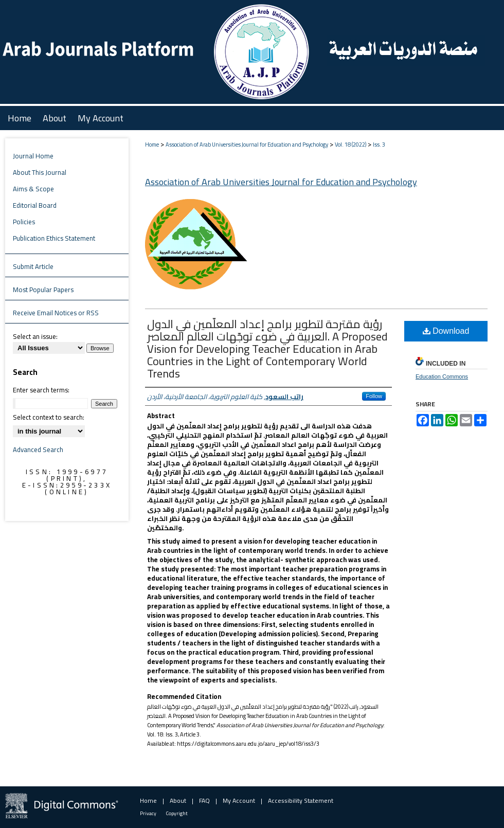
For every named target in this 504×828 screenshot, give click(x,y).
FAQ (204, 800)
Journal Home (33, 156)
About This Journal (40, 172)
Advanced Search (38, 449)
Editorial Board (35, 205)
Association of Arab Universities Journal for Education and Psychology (247, 145)
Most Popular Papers (43, 290)
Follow (374, 396)
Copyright (177, 813)
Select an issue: (35, 336)
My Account (239, 800)
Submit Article (33, 266)
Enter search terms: (41, 390)
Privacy (148, 813)
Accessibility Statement (301, 800)
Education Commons (442, 376)
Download (446, 331)
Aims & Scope (33, 189)
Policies (24, 222)
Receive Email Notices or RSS (56, 313)
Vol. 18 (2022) (350, 145)
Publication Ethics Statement (54, 238)
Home (152, 145)
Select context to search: (49, 417)
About (178, 800)
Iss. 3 (379, 145)
